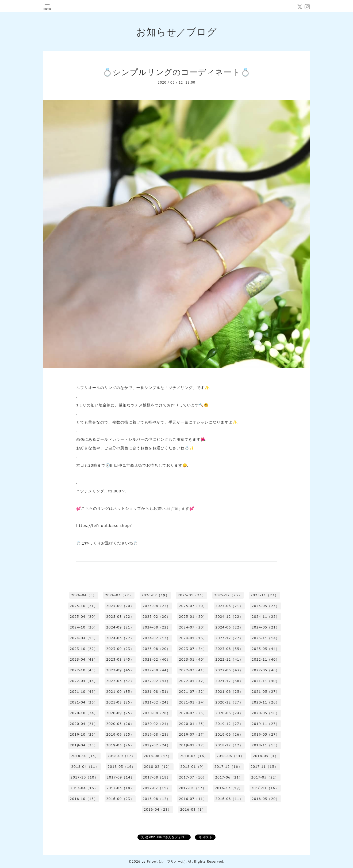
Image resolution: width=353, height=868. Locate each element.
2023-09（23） (120, 649)
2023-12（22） (229, 638)
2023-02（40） (156, 659)
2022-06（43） (229, 670)
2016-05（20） (266, 799)
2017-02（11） (156, 788)
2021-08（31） (156, 692)
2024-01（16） (193, 638)
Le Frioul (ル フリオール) (164, 861)
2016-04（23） (158, 809)
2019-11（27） (266, 724)
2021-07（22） (193, 692)
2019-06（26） (229, 734)
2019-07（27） (193, 734)
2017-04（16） (84, 788)
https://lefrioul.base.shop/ (104, 526)
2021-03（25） (120, 702)
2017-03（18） (120, 788)
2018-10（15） (85, 756)
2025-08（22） (156, 606)
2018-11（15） (266, 745)
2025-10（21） (84, 606)
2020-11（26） (266, 702)
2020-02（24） (156, 724)
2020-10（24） (84, 713)
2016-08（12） (156, 799)
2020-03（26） (120, 724)
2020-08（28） (156, 713)
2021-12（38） (229, 681)
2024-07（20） (193, 627)
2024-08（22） (156, 627)
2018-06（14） (230, 756)
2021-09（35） (120, 692)
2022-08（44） (156, 670)
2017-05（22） (265, 777)
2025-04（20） (84, 617)
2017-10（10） (84, 777)
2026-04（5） (84, 595)
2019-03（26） (120, 745)
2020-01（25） (193, 724)
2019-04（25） (84, 745)
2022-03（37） (120, 681)
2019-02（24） (156, 745)
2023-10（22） (84, 649)
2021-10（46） (84, 692)
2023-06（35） (229, 649)
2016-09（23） (120, 799)
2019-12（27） (229, 724)
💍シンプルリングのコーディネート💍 (176, 72)
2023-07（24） (193, 649)
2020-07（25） (193, 713)
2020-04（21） (84, 724)
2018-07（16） (194, 756)
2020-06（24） (229, 713)
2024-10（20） (84, 627)
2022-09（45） (120, 670)
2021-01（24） (193, 702)
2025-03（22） (120, 617)
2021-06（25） (229, 692)
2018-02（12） (158, 767)
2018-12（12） (229, 745)
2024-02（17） (156, 638)
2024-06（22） (229, 627)
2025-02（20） (156, 617)
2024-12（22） (229, 617)
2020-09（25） (120, 713)
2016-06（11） (229, 799)
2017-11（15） (264, 767)
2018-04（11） (85, 767)
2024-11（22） (266, 617)
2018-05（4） (265, 756)
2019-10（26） (84, 734)
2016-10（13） (84, 799)
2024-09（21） (120, 627)
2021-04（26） (84, 702)
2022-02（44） (156, 681)
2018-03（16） (121, 767)
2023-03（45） (120, 659)
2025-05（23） (266, 606)
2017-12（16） (228, 767)
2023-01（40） (193, 659)
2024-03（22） (120, 638)
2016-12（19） (229, 788)
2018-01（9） (193, 767)
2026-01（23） (192, 595)
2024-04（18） (84, 638)
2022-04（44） (84, 681)
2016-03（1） (193, 809)
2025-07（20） (193, 606)
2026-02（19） (155, 595)
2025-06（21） (229, 606)
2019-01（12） (193, 745)
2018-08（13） (158, 756)
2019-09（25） (120, 734)
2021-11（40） (266, 681)
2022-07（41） (193, 670)
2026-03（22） (119, 595)
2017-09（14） (120, 777)
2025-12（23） (228, 595)
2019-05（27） (266, 734)
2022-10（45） (84, 670)
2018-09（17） (121, 756)
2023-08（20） (156, 649)
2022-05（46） (266, 670)
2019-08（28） (156, 734)
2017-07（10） (193, 777)
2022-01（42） (193, 681)
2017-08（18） (157, 777)
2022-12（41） (229, 659)
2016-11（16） (265, 788)
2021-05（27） (266, 692)
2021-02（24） (156, 702)
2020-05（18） (266, 713)
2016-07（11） (193, 799)
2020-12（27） (229, 702)
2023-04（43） (84, 659)
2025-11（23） (264, 595)
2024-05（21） (266, 627)
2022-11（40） (266, 659)
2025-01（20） (193, 617)
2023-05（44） (266, 649)
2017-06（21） (229, 777)
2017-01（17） (192, 788)
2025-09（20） (120, 606)
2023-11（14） (266, 638)
